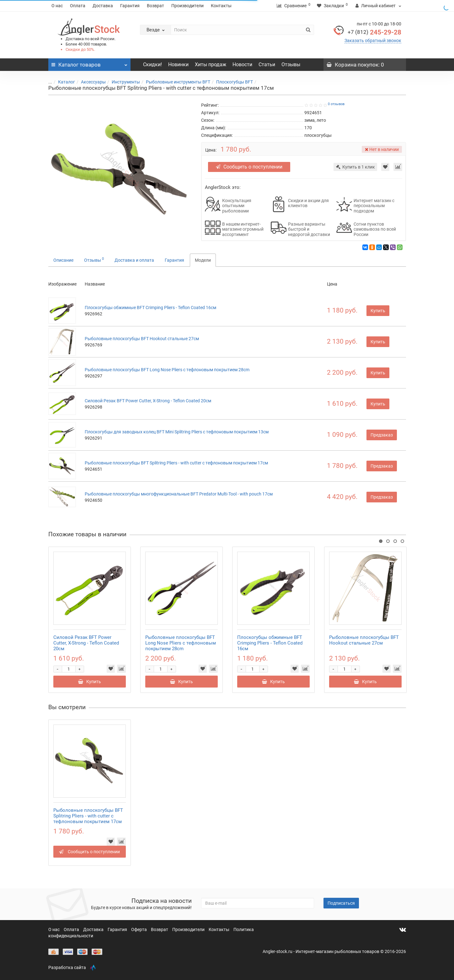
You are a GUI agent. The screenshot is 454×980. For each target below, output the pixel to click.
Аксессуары (90, 82)
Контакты (221, 6)
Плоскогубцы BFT (231, 82)
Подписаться (341, 903)
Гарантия (130, 6)
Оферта (139, 929)
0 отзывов (336, 104)
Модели (203, 260)
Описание (63, 260)
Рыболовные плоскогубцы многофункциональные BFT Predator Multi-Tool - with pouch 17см (179, 494)
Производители (187, 6)
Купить (378, 311)
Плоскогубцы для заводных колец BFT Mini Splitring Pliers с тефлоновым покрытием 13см (177, 432)
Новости (242, 64)
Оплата (78, 6)
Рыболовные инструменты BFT (174, 82)
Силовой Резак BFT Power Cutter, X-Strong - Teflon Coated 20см (148, 401)
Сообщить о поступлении (249, 167)
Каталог (63, 82)
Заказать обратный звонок (373, 40)
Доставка (103, 6)
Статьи (267, 64)
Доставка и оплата (134, 260)
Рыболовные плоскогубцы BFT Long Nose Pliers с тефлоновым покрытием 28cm (167, 370)
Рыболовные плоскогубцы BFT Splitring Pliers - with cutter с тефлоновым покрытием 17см (176, 463)
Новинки (178, 64)
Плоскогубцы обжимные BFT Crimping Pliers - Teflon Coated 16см (150, 308)
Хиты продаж (211, 64)
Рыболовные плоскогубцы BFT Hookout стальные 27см (142, 339)
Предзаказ (382, 435)
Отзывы (291, 64)
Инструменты (122, 82)
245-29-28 (374, 32)
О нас (57, 6)
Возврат (155, 6)
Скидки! (152, 64)
